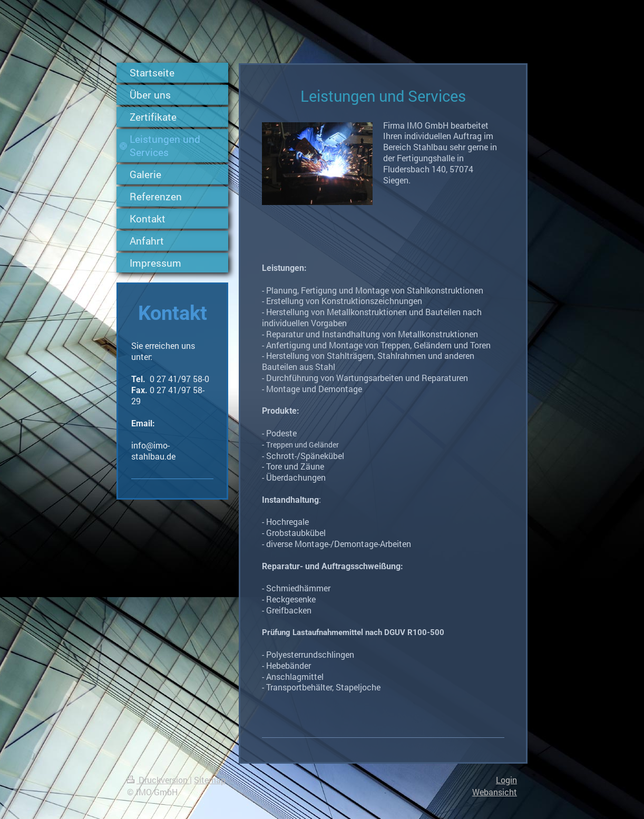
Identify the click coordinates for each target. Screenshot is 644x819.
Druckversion (158, 780)
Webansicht (495, 792)
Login (506, 780)
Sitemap (210, 780)
